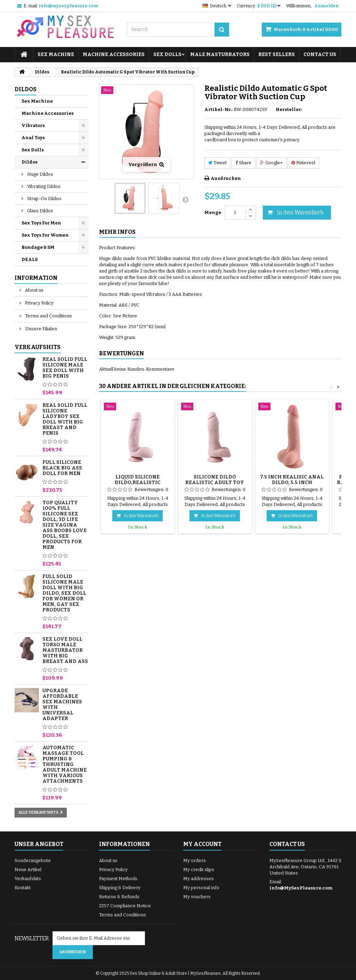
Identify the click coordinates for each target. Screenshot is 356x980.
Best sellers (277, 54)
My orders (195, 860)
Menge (213, 212)
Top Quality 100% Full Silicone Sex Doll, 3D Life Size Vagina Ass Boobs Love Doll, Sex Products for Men (64, 525)
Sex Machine (56, 54)
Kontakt (23, 888)
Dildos (30, 162)
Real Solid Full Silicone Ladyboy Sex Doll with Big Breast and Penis (65, 419)
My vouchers (197, 897)
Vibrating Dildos (43, 186)
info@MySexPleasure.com (301, 888)
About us (34, 290)
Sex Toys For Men (41, 223)
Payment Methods (118, 879)
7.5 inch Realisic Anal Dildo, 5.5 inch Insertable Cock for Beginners (292, 485)
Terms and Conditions (48, 316)
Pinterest (303, 163)
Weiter (185, 199)
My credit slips (199, 870)
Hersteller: (289, 109)
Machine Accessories (114, 54)
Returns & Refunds (119, 897)
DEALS (30, 259)
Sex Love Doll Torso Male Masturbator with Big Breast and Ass (65, 650)
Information (36, 278)
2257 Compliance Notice (125, 906)
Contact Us (320, 54)
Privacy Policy (39, 303)
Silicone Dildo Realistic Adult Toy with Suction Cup (215, 483)
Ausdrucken (226, 178)
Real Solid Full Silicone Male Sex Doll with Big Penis (65, 368)
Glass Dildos (40, 211)
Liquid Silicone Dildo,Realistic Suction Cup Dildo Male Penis (138, 485)
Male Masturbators (220, 54)
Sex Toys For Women (45, 235)
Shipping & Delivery (120, 888)
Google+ (271, 163)
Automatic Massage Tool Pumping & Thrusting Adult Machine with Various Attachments (64, 764)
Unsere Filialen (41, 329)
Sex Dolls (167, 54)
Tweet (217, 163)
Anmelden (326, 6)
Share (243, 163)
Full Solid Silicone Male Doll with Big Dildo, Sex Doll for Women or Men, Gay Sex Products (64, 593)
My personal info (201, 888)
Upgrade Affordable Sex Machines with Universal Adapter (62, 705)
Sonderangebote (33, 860)
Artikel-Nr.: (219, 109)
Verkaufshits (38, 347)
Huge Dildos (40, 174)
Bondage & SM (38, 247)
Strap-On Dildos (44, 199)
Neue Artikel (28, 870)
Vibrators (33, 125)
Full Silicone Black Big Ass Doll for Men (62, 468)
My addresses (199, 879)
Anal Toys (33, 138)
